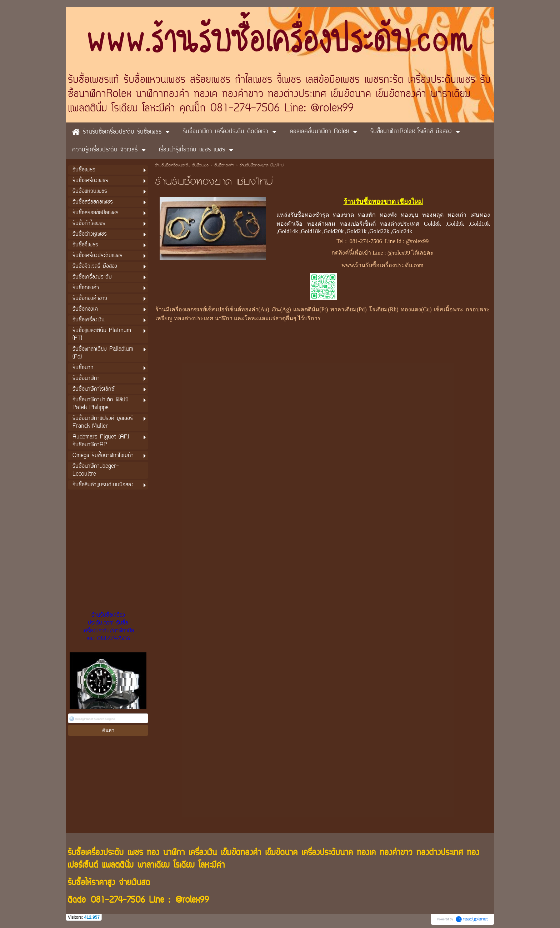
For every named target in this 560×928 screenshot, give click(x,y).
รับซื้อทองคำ (224, 166)
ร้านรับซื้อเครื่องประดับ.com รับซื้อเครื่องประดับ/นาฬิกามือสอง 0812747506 (108, 627)
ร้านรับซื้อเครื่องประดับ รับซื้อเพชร (182, 166)
